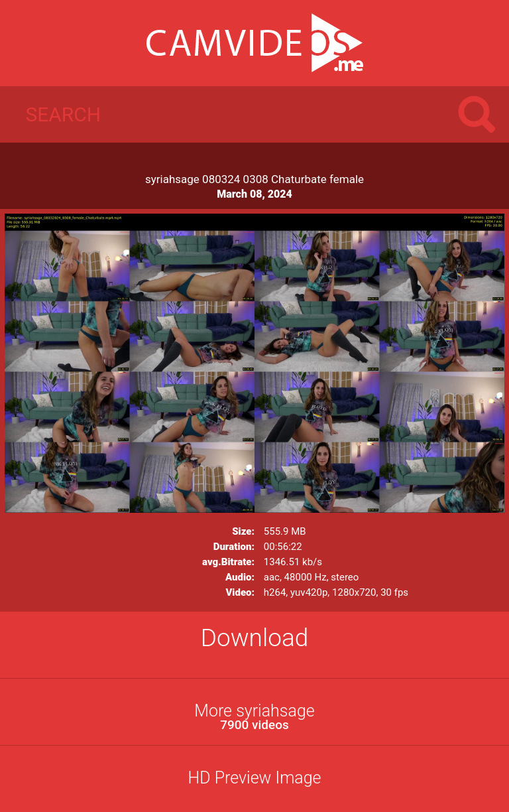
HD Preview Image (254, 778)
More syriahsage (254, 717)
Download (255, 638)
